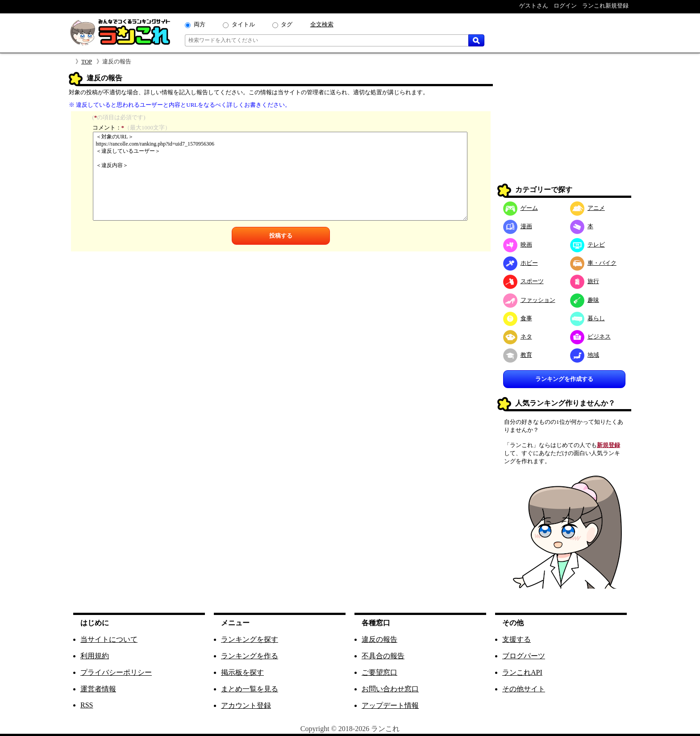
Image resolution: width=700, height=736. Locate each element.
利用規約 (95, 656)
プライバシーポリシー (116, 672)
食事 (518, 318)
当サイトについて (109, 639)
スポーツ (523, 281)
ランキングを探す (250, 639)
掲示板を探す (242, 672)
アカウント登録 (246, 705)
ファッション (529, 300)
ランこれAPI (522, 672)
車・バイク (593, 263)
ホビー (521, 263)
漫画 (518, 226)
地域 (585, 355)
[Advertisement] (564, 128)
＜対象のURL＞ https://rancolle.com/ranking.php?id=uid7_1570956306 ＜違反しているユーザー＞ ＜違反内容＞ (280, 176)
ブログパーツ (524, 656)
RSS (87, 705)
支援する (517, 639)
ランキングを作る (250, 656)
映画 (518, 245)
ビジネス (590, 337)
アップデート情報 (390, 705)
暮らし (587, 318)
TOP (87, 61)
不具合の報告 (383, 656)
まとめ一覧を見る (250, 689)
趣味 (585, 300)
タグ (287, 24)
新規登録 (608, 445)
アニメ (587, 208)
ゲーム (521, 208)
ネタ (518, 337)
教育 (518, 355)
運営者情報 (98, 689)
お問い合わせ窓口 (390, 689)
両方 (200, 24)
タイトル (243, 24)
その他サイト (524, 689)
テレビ (587, 245)
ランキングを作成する (564, 379)
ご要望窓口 (379, 672)
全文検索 (322, 24)
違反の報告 (379, 639)
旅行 (585, 281)
